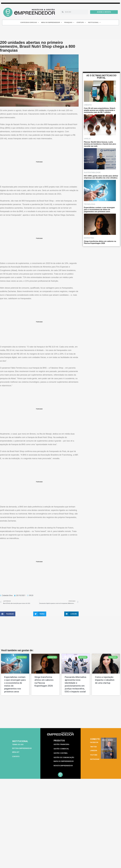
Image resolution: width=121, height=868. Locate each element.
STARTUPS (81, 22)
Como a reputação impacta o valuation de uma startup (105, 680)
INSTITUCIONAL (94, 22)
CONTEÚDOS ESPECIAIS (30, 22)
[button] (8, 614)
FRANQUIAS (69, 22)
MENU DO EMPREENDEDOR (52, 22)
